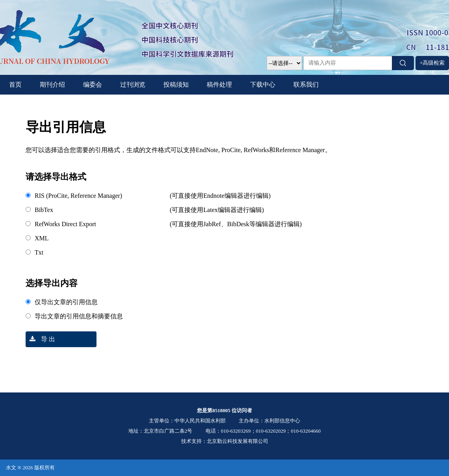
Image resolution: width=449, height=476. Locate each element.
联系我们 (306, 85)
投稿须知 (176, 85)
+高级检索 (432, 63)
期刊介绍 (52, 85)
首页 (15, 85)
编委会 (93, 85)
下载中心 (263, 85)
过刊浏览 (133, 85)
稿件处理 (219, 85)
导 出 (40, 339)
